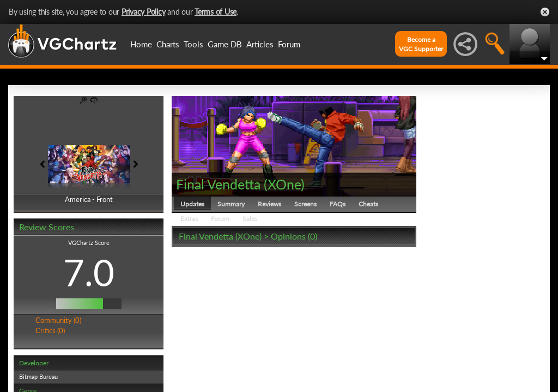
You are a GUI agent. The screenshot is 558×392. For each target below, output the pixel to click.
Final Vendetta (218, 184)
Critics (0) (50, 330)
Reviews (269, 204)
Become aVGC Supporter (421, 44)
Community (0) (58, 320)
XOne (284, 184)
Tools (193, 44)
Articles (260, 44)
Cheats (368, 204)
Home (141, 44)
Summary (231, 204)
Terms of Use (216, 12)
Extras (189, 219)
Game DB (225, 44)
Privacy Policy (144, 12)
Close (545, 12)
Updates (192, 204)
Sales (250, 219)
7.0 (89, 272)
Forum (289, 44)
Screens (305, 204)
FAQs (338, 204)
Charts (168, 44)
